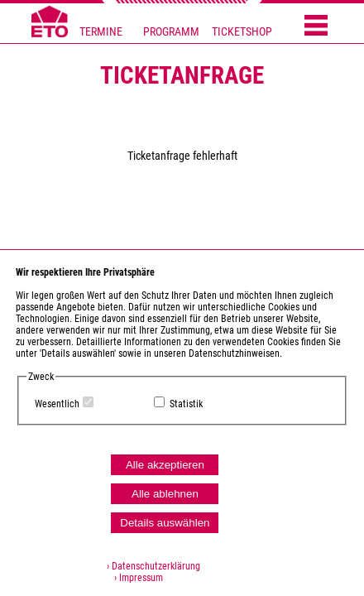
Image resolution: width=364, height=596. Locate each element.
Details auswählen (165, 523)
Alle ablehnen (165, 494)
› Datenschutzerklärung (153, 566)
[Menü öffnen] (316, 26)
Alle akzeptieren (165, 465)
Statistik (186, 404)
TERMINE (101, 32)
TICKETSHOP (242, 32)
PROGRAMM (171, 32)
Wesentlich (57, 404)
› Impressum (135, 578)
